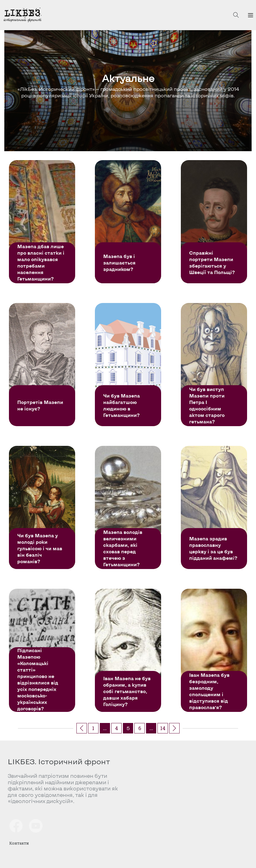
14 (163, 728)
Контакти (19, 843)
